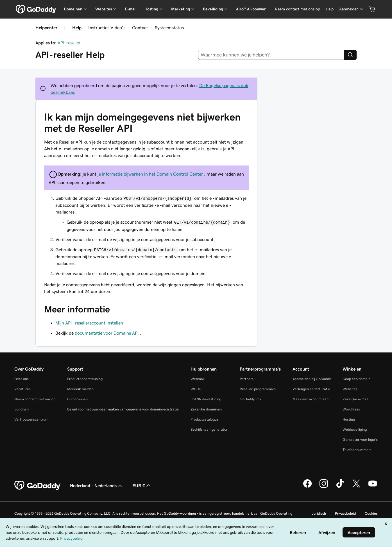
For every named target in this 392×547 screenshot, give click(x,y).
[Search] (350, 55)
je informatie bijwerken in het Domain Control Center (150, 174)
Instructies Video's (107, 28)
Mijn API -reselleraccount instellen (89, 323)
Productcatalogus (204, 419)
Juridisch (21, 409)
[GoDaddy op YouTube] (373, 487)
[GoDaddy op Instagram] (324, 487)
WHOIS (196, 389)
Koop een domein (356, 379)
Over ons (21, 379)
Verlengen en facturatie (311, 389)
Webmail (198, 379)
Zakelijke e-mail (355, 399)
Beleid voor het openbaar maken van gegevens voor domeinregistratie (123, 409)
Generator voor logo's (360, 440)
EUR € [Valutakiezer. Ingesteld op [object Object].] (142, 485)
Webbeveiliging (355, 429)
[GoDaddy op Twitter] (356, 487)
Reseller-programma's (258, 389)
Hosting (349, 419)
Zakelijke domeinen (206, 409)
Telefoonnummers (357, 450)
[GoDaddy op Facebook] (307, 487)
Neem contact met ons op (35, 399)
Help (77, 28)
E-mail (131, 9)
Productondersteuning (85, 379)
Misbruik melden (80, 389)
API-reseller (69, 43)
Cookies (371, 513)
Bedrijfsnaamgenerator (209, 429)
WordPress (351, 409)
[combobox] (271, 55)
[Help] (330, 9)
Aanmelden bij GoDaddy (312, 379)
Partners (247, 379)
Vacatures (22, 389)
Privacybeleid (345, 513)
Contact (140, 28)
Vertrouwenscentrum (31, 419)
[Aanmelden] (352, 9)
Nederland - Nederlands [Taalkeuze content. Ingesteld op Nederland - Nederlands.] (97, 485)
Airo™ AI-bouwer (251, 9)
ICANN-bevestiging (206, 399)
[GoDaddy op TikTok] (340, 487)
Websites (350, 389)
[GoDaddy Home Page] (38, 485)
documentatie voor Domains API (107, 333)
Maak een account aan (311, 399)
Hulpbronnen (77, 399)
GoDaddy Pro (250, 399)
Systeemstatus (169, 28)
